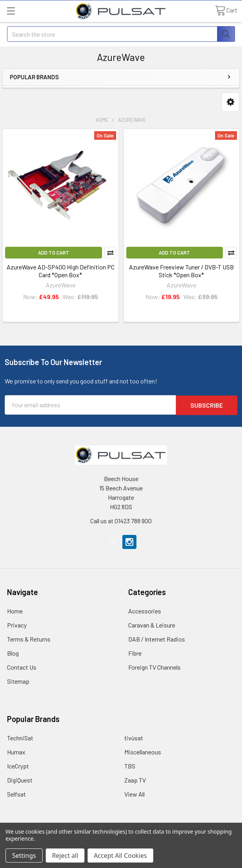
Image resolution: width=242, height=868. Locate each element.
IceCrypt (18, 766)
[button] (230, 102)
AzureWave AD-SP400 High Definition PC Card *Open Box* (61, 271)
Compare (110, 253)
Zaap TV (135, 780)
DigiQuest (20, 780)
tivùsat (134, 737)
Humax (16, 751)
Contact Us (22, 667)
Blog (13, 653)
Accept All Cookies (120, 856)
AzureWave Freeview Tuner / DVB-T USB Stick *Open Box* (181, 271)
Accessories (145, 610)
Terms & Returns (29, 639)
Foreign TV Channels (154, 667)
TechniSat (20, 737)
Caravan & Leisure (152, 625)
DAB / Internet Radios (157, 639)
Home (15, 610)
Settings (24, 856)
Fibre (135, 653)
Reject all (65, 856)
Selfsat (16, 794)
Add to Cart (54, 253)
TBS (130, 766)
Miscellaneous (143, 751)
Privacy (17, 625)
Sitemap (18, 681)
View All (134, 794)
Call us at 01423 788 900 (121, 520)
